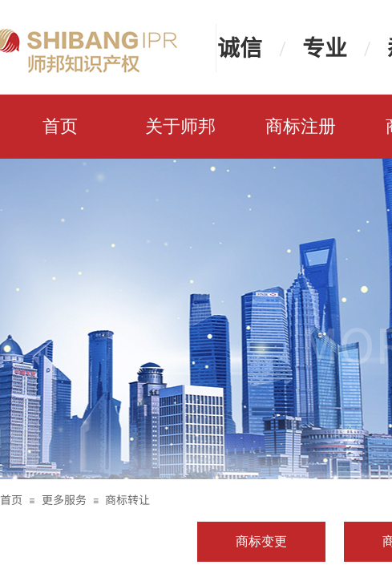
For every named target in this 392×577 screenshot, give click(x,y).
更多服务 (64, 499)
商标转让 (127, 499)
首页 (60, 126)
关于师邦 (180, 126)
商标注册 (301, 126)
